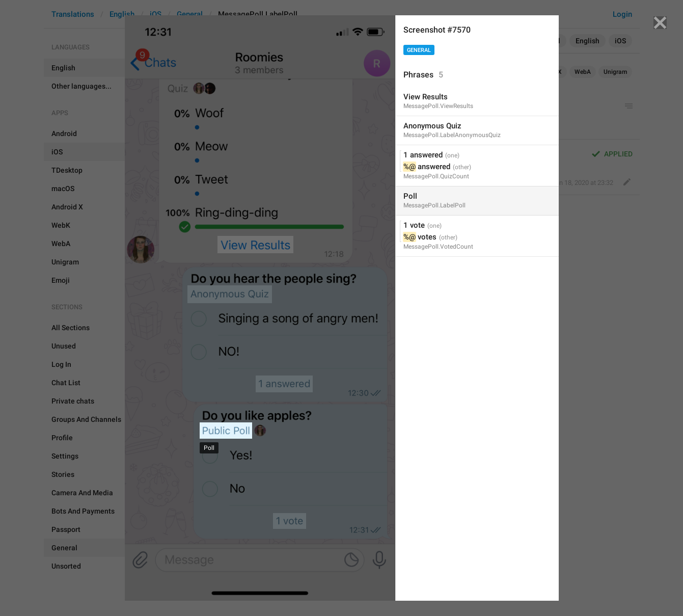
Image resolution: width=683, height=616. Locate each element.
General (419, 50)
